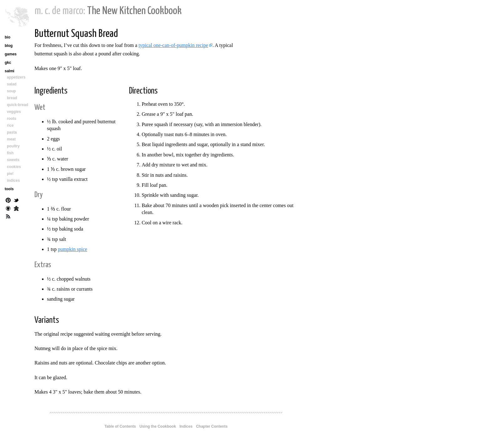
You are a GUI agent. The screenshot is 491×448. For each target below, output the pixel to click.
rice (10, 125)
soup (11, 91)
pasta (12, 132)
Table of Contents (120, 426)
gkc (8, 63)
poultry (13, 146)
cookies (14, 167)
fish (10, 153)
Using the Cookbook (158, 426)
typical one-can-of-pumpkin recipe (173, 45)
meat (11, 139)
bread (12, 98)
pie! (10, 174)
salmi (10, 71)
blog (9, 46)
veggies (14, 112)
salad (12, 84)
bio (8, 37)
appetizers (16, 77)
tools (9, 189)
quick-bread (18, 105)
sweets (13, 160)
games (11, 54)
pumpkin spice (73, 249)
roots (12, 119)
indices (13, 181)
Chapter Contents (212, 426)
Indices (186, 426)
